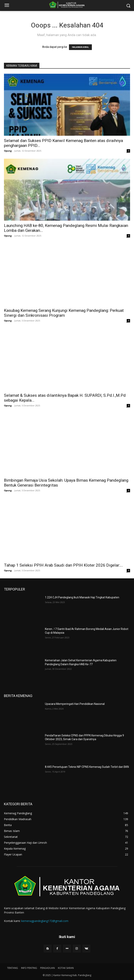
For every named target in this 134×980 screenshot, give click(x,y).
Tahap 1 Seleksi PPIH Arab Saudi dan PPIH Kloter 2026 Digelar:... (63, 565)
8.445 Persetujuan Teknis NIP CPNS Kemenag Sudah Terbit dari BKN (87, 767)
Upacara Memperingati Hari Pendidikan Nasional (75, 704)
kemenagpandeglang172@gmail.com (45, 921)
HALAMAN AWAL (80, 47)
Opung (8, 151)
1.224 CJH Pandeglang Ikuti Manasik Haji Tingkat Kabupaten (82, 597)
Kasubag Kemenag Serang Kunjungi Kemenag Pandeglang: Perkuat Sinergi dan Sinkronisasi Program (64, 313)
